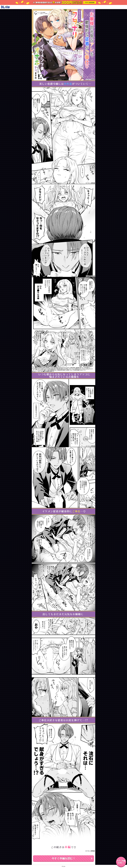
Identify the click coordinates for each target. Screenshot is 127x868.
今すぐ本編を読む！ (63, 858)
